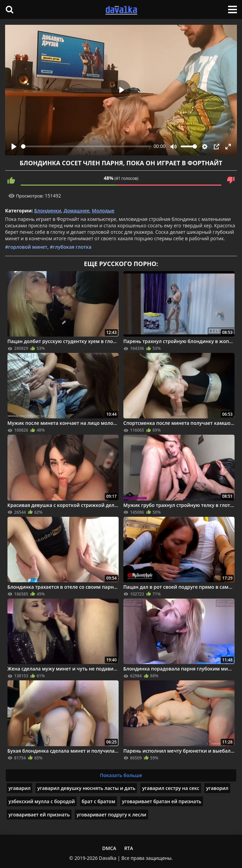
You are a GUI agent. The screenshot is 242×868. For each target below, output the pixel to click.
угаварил (19, 788)
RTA (128, 848)
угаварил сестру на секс (171, 788)
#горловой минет (26, 247)
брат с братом (98, 801)
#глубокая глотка (71, 247)
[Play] (14, 147)
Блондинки (48, 211)
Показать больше (121, 775)
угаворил (217, 788)
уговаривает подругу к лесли (112, 815)
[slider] (86, 146)
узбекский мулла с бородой (42, 801)
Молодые (103, 211)
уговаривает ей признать (39, 815)
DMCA (109, 848)
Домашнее (77, 211)
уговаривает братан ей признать (162, 801)
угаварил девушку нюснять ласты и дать (86, 788)
